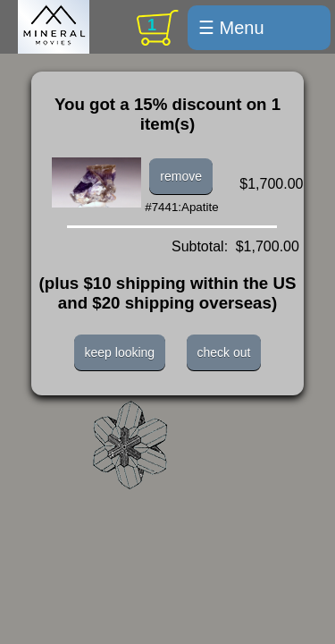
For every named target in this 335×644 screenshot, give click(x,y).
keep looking (120, 352)
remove (181, 176)
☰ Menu (231, 28)
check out (224, 352)
